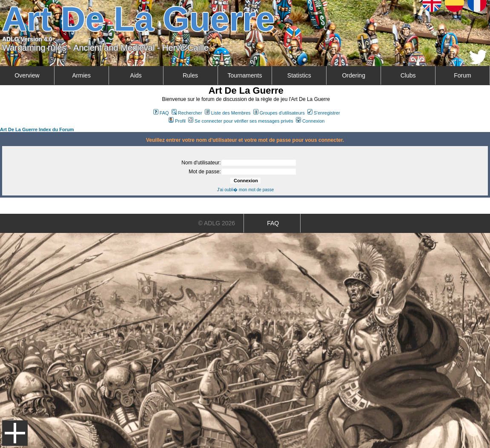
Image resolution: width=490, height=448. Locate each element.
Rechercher (187, 113)
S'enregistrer (324, 113)
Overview (27, 75)
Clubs (408, 75)
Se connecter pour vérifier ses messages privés (241, 121)
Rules (190, 75)
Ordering (353, 75)
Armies (82, 75)
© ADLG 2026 (217, 223)
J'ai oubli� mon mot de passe (246, 190)
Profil (177, 121)
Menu (15, 433)
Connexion (310, 121)
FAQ (161, 113)
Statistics (299, 75)
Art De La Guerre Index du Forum (37, 129)
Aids (136, 75)
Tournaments (245, 75)
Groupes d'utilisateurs (279, 113)
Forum (462, 75)
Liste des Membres (228, 113)
